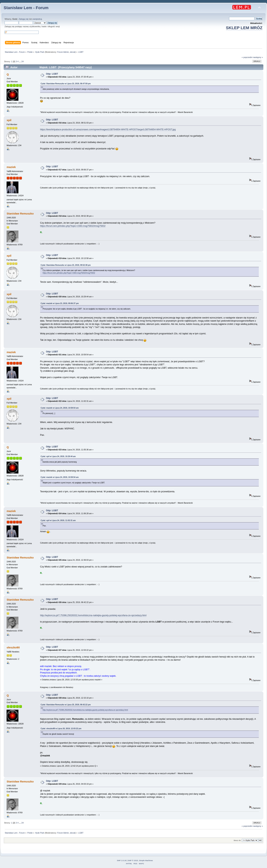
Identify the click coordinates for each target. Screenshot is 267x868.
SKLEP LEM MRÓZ (244, 28)
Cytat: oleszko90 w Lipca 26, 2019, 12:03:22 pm (61, 729)
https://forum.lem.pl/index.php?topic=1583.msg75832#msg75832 (73, 226)
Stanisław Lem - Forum (26, 8)
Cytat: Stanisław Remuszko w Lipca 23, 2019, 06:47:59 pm (66, 84)
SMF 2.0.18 (122, 860)
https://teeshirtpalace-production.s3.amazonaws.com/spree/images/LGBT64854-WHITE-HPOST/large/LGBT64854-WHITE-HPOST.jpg (108, 129)
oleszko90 (13, 647)
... (20, 61)
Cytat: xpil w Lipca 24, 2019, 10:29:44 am (58, 456)
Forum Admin (63, 52)
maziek (11, 167)
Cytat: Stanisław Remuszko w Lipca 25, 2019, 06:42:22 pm (66, 705)
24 (22, 61)
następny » (258, 57)
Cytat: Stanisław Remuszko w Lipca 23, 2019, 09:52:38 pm (66, 265)
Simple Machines (146, 860)
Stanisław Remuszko (20, 213)
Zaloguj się (24, 19)
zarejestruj (37, 19)
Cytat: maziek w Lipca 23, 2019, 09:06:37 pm (60, 303)
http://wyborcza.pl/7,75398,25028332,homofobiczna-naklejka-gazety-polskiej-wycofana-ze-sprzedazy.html (93, 615)
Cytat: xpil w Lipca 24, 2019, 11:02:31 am (58, 520)
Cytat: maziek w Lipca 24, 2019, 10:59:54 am (60, 408)
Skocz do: (237, 840)
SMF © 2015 (133, 860)
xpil (9, 120)
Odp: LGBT (52, 74)
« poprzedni (247, 57)
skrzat (72, 52)
